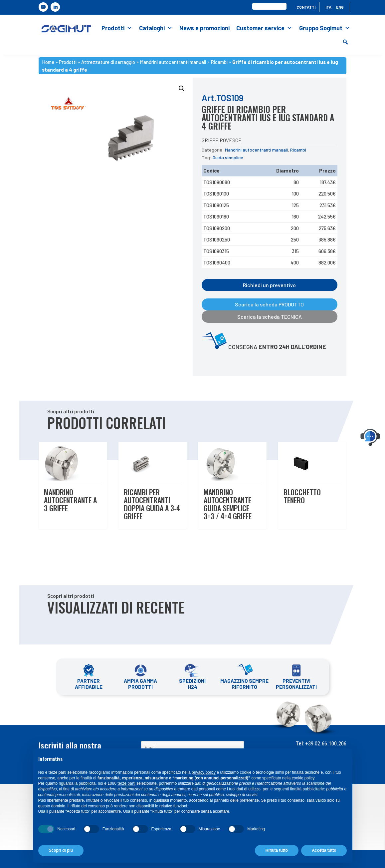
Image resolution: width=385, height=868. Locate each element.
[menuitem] (328, 8)
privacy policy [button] (204, 772)
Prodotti (117, 28)
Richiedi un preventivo (269, 285)
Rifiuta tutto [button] (277, 850)
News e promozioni (204, 28)
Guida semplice (228, 157)
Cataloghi (156, 28)
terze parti (126, 783)
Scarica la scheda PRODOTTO (269, 304)
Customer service (264, 28)
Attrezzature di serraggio (108, 62)
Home (48, 62)
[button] (345, 42)
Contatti (306, 7)
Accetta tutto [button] (324, 850)
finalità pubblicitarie (307, 789)
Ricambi (219, 62)
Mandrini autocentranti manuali (173, 62)
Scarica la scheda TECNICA (270, 317)
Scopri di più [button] (61, 850)
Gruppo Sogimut (325, 28)
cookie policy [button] (303, 778)
